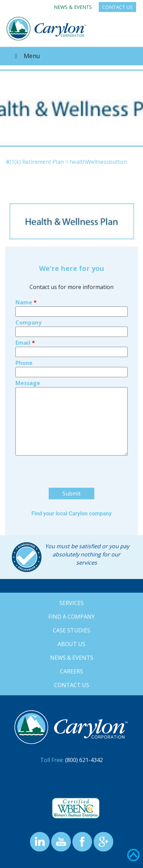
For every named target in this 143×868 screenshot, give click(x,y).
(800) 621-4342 (84, 760)
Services (71, 603)
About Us (71, 644)
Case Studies (71, 630)
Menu (26, 56)
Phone (24, 363)
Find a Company (71, 617)
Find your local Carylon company (71, 514)
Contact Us (117, 7)
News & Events (73, 7)
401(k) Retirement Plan (34, 162)
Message (28, 383)
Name (26, 302)
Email (25, 343)
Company (28, 323)
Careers (71, 671)
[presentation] (68, 485)
